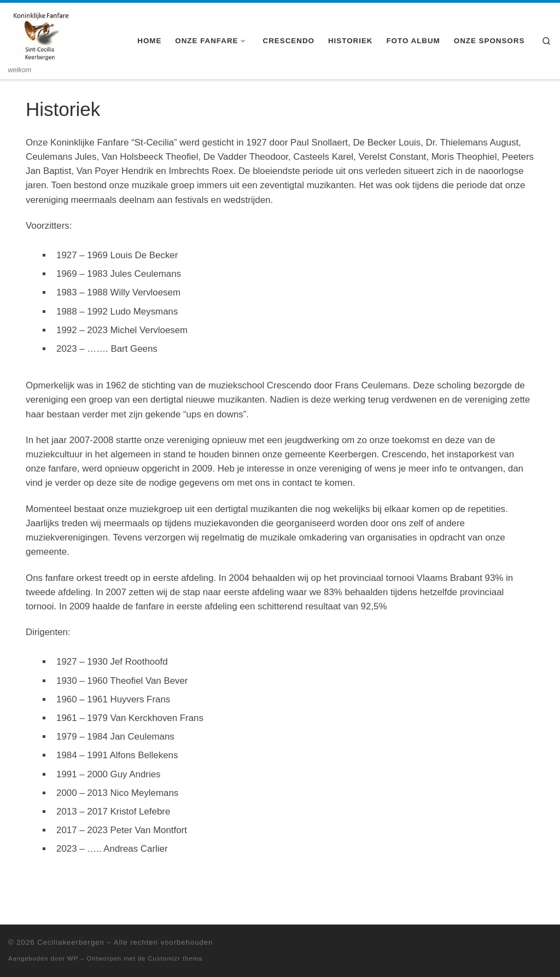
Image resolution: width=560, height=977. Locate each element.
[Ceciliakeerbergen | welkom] (40, 34)
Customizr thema (176, 958)
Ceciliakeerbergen (71, 942)
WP (73, 958)
